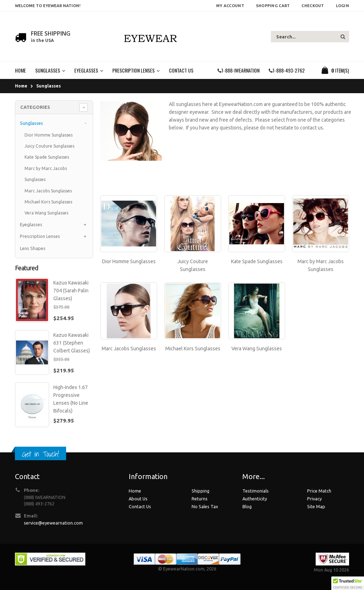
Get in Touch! (41, 454)
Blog (247, 506)
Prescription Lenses (40, 236)
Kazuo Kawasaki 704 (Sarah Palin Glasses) (71, 291)
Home (21, 86)
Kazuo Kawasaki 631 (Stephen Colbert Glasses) (72, 343)
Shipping (200, 491)
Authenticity (255, 499)
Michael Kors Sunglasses (193, 349)
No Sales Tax (205, 506)
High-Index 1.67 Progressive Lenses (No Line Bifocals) (71, 399)
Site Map (316, 506)
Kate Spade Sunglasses (257, 261)
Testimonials (256, 491)
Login (342, 6)
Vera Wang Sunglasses (257, 349)
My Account (230, 6)
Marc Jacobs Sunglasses (129, 349)
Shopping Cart (273, 6)
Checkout (313, 6)
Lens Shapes (33, 248)
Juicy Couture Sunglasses (49, 146)
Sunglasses (49, 86)
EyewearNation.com (184, 569)
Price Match (319, 491)
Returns (200, 499)
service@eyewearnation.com (53, 523)
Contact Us (140, 506)
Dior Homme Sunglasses (129, 261)
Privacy (314, 499)
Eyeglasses (31, 224)
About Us (138, 499)
